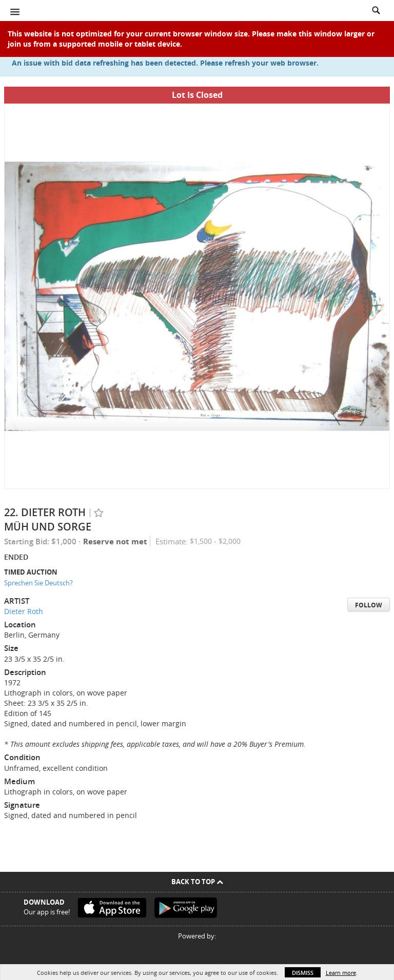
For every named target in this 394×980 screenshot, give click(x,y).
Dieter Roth (24, 611)
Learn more (341, 973)
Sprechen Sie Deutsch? (38, 583)
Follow (369, 605)
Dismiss (303, 973)
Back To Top (197, 882)
